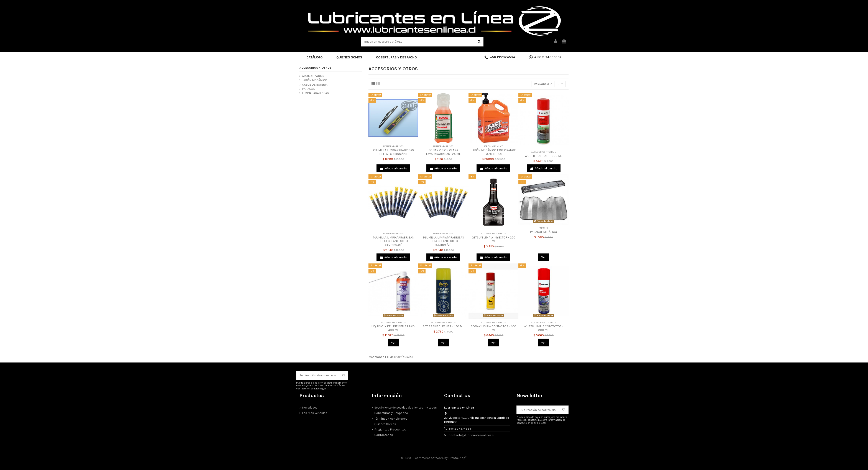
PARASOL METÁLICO (543, 232)
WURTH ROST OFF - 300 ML (543, 156)
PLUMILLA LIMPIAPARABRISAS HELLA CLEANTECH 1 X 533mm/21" (443, 241)
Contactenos (384, 435)
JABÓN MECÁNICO (315, 80)
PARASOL (308, 89)
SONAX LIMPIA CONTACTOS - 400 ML (494, 328)
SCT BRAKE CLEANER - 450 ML (443, 326)
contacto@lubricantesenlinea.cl (472, 435)
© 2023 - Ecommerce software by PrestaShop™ (434, 458)
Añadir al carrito (393, 168)
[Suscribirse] (343, 376)
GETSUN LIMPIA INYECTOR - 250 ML (494, 239)
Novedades (310, 408)
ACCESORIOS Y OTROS (316, 68)
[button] (314, 57)
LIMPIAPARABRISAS (315, 93)
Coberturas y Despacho (391, 413)
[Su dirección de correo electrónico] (318, 376)
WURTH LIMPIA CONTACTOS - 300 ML (544, 328)
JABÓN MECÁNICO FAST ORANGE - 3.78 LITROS (493, 152)
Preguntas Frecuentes (390, 429)
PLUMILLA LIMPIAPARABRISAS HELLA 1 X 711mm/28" (393, 152)
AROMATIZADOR (313, 76)
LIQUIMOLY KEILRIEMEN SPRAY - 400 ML (393, 328)
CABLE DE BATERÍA (315, 85)
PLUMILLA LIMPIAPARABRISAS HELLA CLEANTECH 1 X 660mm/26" (393, 241)
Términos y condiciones (391, 419)
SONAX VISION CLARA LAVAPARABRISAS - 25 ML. (443, 152)
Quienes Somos (385, 424)
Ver (543, 257)
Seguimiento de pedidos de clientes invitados (406, 408)
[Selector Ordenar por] (543, 84)
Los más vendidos (315, 413)
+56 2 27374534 (460, 429)
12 (560, 84)
